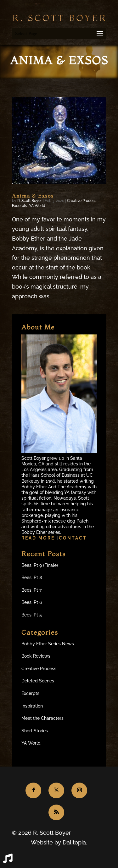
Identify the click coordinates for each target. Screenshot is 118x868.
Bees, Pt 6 (32, 602)
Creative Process (82, 201)
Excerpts (20, 206)
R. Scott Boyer (30, 201)
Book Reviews (36, 656)
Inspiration (32, 706)
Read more (39, 538)
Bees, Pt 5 (32, 615)
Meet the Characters (42, 718)
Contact (73, 538)
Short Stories (35, 731)
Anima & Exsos (33, 196)
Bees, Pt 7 (31, 590)
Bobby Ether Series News (48, 644)
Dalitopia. (75, 842)
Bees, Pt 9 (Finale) (40, 565)
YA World (37, 206)
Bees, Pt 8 (32, 578)
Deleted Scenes (38, 681)
